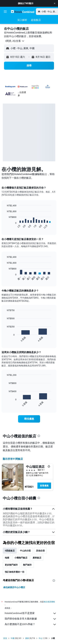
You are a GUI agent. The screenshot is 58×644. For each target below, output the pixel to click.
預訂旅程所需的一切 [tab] (15, 572)
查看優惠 (44, 486)
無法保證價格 (49, 602)
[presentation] (39, 436)
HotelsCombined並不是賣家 (31, 613)
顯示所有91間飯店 (13, 459)
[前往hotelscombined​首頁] (23, 11)
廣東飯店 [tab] (37, 558)
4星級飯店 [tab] (10, 551)
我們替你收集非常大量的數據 (31, 619)
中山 (41, 638)
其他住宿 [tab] (40, 551)
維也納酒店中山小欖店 (14, 587)
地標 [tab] (7, 558)
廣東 (27, 638)
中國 (13, 638)
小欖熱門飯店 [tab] (21, 558)
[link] (29, 419)
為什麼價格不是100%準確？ (31, 624)
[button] (55, 3)
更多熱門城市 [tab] (11, 565)
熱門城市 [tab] (27, 565)
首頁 (5, 638)
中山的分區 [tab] (25, 551)
